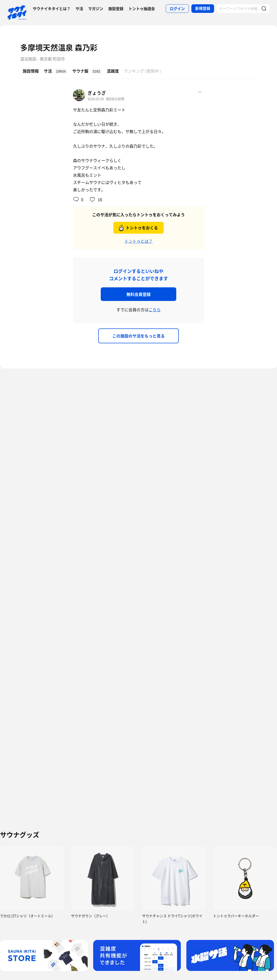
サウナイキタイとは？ (52, 9)
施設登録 (116, 9)
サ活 (79, 9)
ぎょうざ (97, 93)
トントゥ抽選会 (142, 9)
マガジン (96, 9)
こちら (155, 310)
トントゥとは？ (138, 241)
